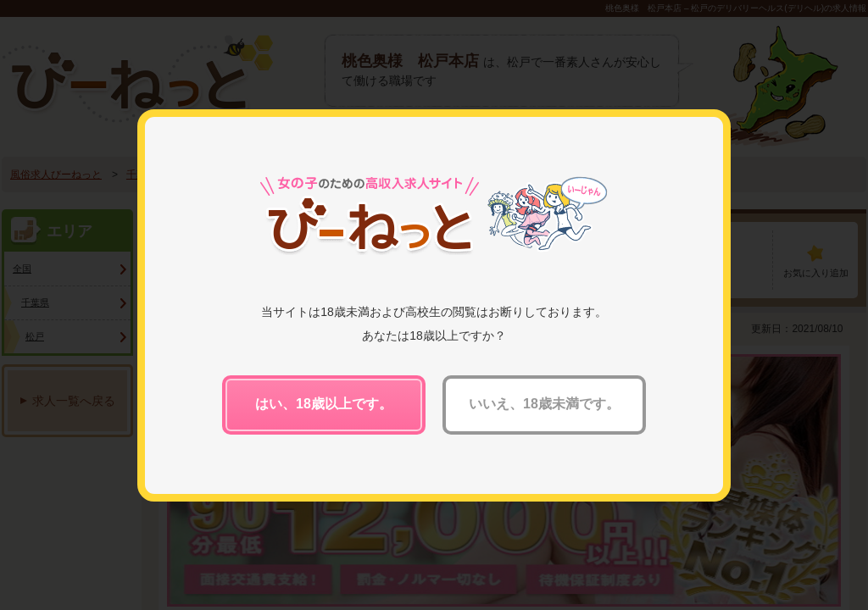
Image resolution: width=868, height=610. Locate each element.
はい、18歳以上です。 (324, 404)
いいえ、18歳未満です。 (544, 404)
